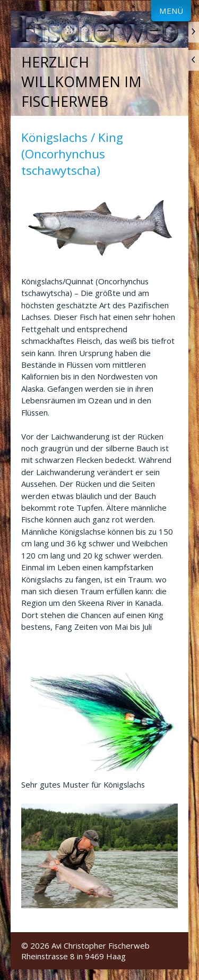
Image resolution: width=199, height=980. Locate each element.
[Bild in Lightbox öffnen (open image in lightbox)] (99, 227)
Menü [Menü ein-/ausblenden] (171, 11)
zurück (194, 60)
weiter (194, 32)
